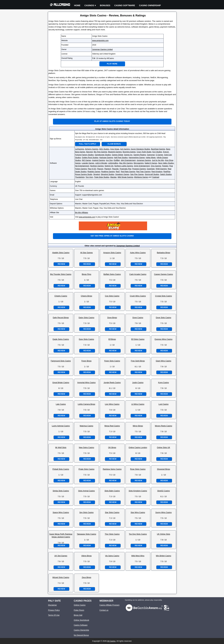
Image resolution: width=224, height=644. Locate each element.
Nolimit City (109, 166)
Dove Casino (138, 318)
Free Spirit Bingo (138, 361)
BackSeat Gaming (158, 149)
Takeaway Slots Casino (86, 534)
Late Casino (61, 404)
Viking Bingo (86, 556)
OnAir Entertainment (142, 166)
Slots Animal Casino (87, 491)
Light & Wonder (101, 163)
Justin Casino (138, 382)
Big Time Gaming (100, 152)
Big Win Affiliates (82, 213)
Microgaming (139, 163)
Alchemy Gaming (92, 149)
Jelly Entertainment (128, 160)
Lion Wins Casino (112, 404)
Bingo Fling (86, 274)
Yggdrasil (156, 177)
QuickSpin (151, 169)
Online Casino (80, 605)
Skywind (97, 174)
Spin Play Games (137, 174)
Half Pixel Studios (121, 158)
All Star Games (86, 253)
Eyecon (166, 152)
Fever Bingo (86, 361)
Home (77, 5)
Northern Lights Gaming (124, 166)
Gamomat (151, 155)
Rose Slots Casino (138, 469)
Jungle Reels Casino (112, 382)
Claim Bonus (114, 144)
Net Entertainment (82, 166)
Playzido (115, 169)
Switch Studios (166, 174)
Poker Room (79, 610)
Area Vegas (115, 149)
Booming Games (129, 152)
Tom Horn (89, 177)
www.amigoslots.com (100, 41)
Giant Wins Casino (164, 361)
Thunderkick (80, 177)
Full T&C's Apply (88, 144)
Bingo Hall (78, 615)
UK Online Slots (163, 534)
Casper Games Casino (164, 274)
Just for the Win (158, 160)
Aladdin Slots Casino (61, 253)
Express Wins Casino (164, 339)
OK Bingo (112, 447)
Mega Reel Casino (112, 426)
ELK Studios (157, 152)
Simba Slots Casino (61, 491)
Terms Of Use (54, 615)
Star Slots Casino (112, 512)
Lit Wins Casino (138, 404)
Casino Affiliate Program (110, 605)
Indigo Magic (151, 158)
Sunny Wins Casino (164, 512)
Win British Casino (164, 556)
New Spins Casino (86, 447)
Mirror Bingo (138, 426)
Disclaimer (53, 605)
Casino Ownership (150, 5)
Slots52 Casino (163, 491)
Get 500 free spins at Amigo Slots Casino (112, 236)
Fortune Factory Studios (84, 155)
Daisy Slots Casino (86, 318)
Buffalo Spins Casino (112, 274)
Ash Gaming (125, 149)
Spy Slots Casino (86, 512)
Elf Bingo (112, 339)
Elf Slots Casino (138, 339)
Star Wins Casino (138, 512)
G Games (159, 155)
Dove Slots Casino (164, 318)
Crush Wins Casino (138, 296)
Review (61, 264)
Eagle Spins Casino (61, 339)
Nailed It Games (151, 163)
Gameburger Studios (103, 155)
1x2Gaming (79, 149)
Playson (100, 169)
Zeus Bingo (86, 577)
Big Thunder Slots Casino (61, 274)
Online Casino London (138, 447)
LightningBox (113, 163)
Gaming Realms (140, 155)
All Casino (111, 641)
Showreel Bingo (164, 469)
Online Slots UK (163, 447)
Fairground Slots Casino (61, 361)
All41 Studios (104, 149)
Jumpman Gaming (144, 160)
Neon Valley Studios (166, 163)
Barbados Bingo (164, 253)
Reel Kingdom (157, 172)
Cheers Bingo (87, 296)
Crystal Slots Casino (164, 296)
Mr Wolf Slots (61, 447)
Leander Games (88, 163)
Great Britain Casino (61, 382)
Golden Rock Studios (90, 158)
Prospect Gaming (139, 169)
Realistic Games (94, 172)
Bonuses (105, 5)
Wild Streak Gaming (125, 177)
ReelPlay (167, 172)
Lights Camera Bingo (87, 404)
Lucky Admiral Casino (61, 426)
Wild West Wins (138, 556)
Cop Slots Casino (112, 296)
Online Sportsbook (82, 620)
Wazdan (113, 177)
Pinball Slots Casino (61, 469)
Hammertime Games (137, 158)
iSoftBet (117, 160)
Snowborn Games (122, 174)
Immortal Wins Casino (86, 382)
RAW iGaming (161, 169)
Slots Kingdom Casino (138, 491)
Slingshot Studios (107, 174)
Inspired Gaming (99, 160)
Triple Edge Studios (102, 177)
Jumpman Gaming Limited (102, 49)
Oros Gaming (156, 166)
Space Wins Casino (61, 512)
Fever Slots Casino (112, 361)
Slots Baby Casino (112, 491)
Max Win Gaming (126, 163)
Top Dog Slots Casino (138, 534)
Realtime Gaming (108, 172)
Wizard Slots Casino (61, 577)
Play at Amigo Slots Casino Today (112, 121)
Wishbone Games (141, 177)
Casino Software (125, 5)
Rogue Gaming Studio (84, 174)
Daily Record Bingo (61, 318)
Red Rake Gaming (128, 172)
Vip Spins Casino (112, 556)
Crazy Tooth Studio (144, 152)
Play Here (112, 64)
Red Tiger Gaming (143, 172)
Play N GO (92, 169)
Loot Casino (163, 404)
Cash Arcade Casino (138, 274)
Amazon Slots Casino (112, 253)
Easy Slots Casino (87, 339)
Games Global (117, 155)
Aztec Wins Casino (138, 253)
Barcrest (90, 152)
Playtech (108, 169)
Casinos (89, 5)
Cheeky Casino (61, 296)
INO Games (86, 160)
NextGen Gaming (97, 166)
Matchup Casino (86, 426)
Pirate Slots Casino (86, 469)
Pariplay (165, 166)
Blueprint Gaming (115, 152)
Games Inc (128, 155)
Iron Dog (109, 160)
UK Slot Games (61, 556)
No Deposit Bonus (81, 635)
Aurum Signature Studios (140, 149)
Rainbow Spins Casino (112, 469)
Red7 (118, 172)
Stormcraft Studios (152, 174)
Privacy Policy (54, 610)
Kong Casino (164, 382)
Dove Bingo (112, 318)
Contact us (104, 610)
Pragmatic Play (125, 169)
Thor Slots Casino (112, 534)
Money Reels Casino (163, 426)
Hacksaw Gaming (106, 158)
